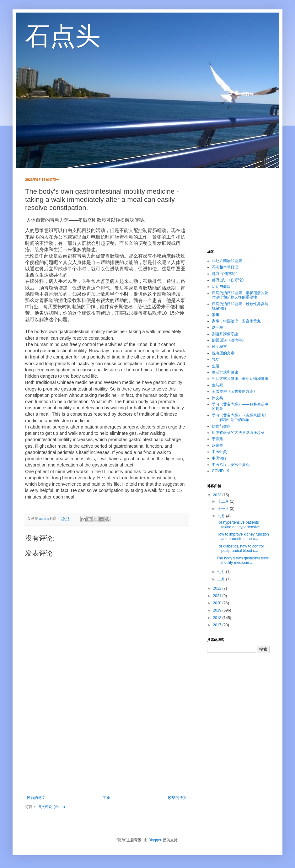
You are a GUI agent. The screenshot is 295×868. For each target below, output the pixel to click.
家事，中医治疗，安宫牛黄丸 (236, 321)
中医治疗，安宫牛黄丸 (231, 465)
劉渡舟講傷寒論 (225, 334)
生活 (216, 366)
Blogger (155, 840)
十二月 (224, 501)
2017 (218, 625)
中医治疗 (219, 458)
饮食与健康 (221, 426)
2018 (218, 618)
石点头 (63, 36)
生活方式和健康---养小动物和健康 (240, 379)
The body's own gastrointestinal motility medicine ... (243, 560)
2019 (218, 610)
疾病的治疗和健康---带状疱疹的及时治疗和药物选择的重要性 (240, 295)
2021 (218, 596)
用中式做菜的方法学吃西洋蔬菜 (238, 433)
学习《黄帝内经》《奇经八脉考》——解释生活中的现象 (240, 418)
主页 (107, 798)
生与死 (217, 385)
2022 (218, 588)
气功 (216, 359)
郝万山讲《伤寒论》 (229, 280)
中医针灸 (219, 452)
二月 (222, 579)
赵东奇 (217, 445)
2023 (218, 495)
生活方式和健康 (225, 372)
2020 (218, 603)
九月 (222, 516)
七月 (222, 572)
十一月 (224, 509)
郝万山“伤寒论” (224, 274)
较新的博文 (36, 798)
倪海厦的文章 (223, 353)
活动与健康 (221, 287)
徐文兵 (217, 398)
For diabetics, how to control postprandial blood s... (240, 548)
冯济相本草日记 (225, 267)
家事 (216, 315)
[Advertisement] (107, 744)
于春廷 (217, 439)
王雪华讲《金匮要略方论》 (234, 391)
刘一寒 (217, 327)
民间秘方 (219, 347)
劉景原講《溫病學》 (229, 340)
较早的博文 (177, 798)
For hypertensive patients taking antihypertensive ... (240, 525)
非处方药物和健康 (227, 261)
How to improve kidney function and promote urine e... (243, 536)
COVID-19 (220, 471)
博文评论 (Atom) (51, 807)
